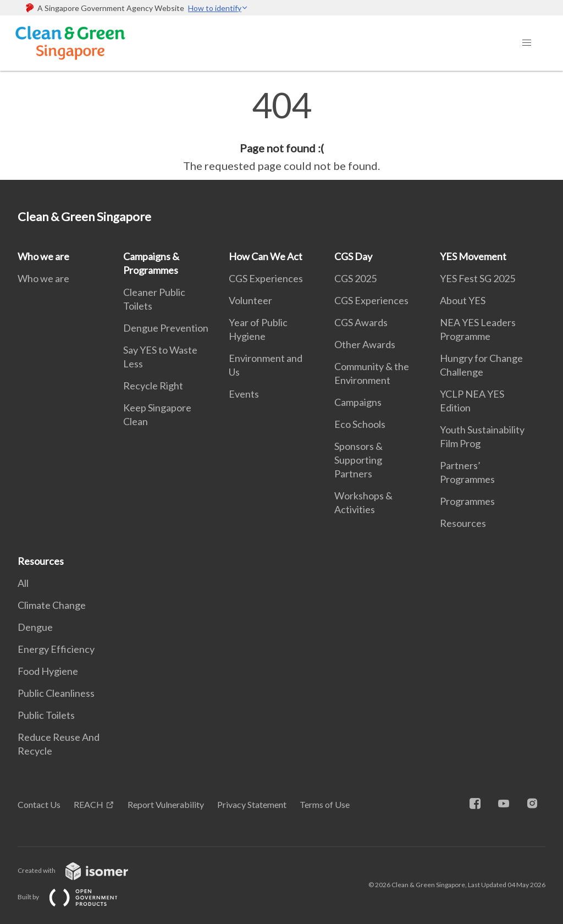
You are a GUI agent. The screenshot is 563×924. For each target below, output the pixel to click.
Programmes (467, 501)
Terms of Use (325, 804)
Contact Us (39, 804)
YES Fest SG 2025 (478, 278)
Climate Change (52, 605)
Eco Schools (360, 424)
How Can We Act (266, 256)
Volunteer (250, 300)
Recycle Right (153, 386)
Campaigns (358, 402)
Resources (463, 523)
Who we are (43, 256)
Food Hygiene (48, 671)
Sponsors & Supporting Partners (358, 460)
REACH (89, 804)
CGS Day (353, 256)
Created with (82, 870)
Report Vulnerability (166, 804)
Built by (76, 897)
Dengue (35, 627)
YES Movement (473, 256)
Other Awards (365, 344)
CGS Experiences (266, 278)
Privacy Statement (252, 804)
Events (244, 394)
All (23, 583)
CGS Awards (361, 322)
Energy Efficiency (56, 649)
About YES (463, 300)
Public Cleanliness (56, 693)
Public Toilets (46, 715)
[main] (281, 131)
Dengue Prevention (166, 328)
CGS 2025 (355, 278)
